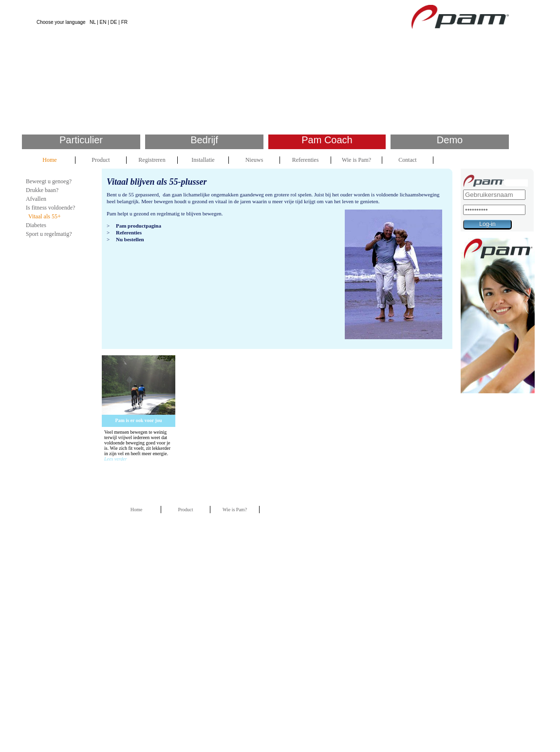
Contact (407, 160)
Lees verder (116, 459)
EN (103, 22)
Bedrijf (204, 140)
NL (93, 22)
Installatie (203, 160)
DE (114, 22)
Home (49, 160)
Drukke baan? (42, 190)
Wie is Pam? (356, 160)
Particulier (81, 140)
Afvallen (36, 199)
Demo (450, 140)
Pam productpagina (139, 226)
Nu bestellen (130, 239)
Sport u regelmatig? (49, 234)
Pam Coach (327, 140)
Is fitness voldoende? (50, 208)
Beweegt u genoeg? (49, 181)
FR (124, 22)
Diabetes (36, 225)
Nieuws (254, 160)
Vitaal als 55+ (45, 216)
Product (101, 160)
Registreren (152, 160)
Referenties (306, 160)
